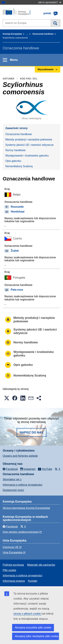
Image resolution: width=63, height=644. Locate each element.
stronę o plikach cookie (27, 614)
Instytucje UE (11, 547)
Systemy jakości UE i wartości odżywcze (29, 145)
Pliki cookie (9, 570)
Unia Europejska (13, 552)
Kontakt (33, 581)
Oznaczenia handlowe (43, 34)
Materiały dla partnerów (41, 565)
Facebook (10, 527)
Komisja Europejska (12, 34)
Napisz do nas (32, 433)
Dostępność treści (13, 490)
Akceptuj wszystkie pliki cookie (33, 628)
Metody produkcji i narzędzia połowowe (29, 140)
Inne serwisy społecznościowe (21, 532)
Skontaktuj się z (12, 479)
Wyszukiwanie (55, 23)
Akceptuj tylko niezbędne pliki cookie (37, 636)
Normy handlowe (15, 150)
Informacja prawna (14, 581)
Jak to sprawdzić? (50, 2)
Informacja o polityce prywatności (23, 485)
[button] (7, 398)
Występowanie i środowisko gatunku (27, 156)
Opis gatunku (13, 161)
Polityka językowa (13, 565)
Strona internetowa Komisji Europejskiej (26, 508)
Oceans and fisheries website (20, 456)
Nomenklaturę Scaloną (19, 166)
